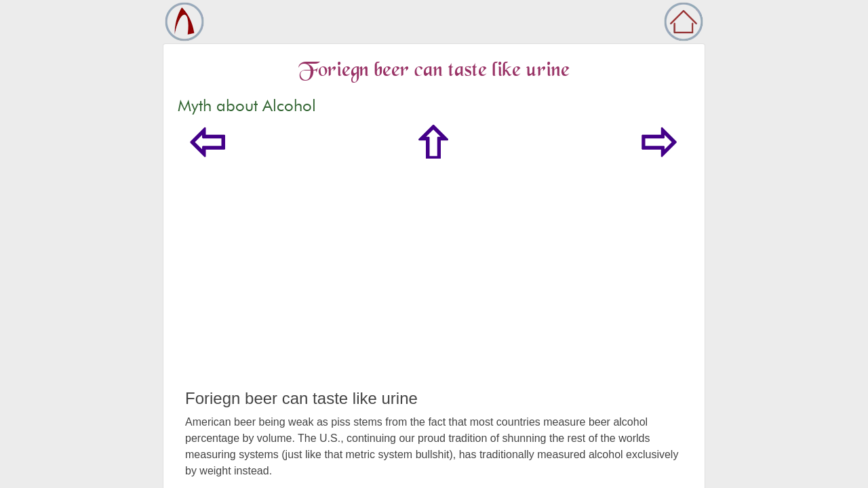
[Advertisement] (434, 287)
